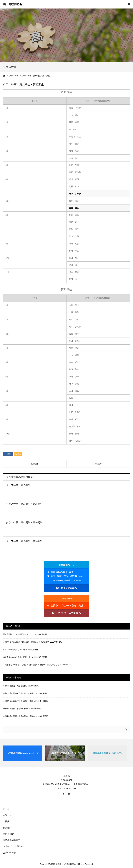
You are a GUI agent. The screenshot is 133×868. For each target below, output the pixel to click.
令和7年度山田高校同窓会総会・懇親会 (19, 693)
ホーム (6, 809)
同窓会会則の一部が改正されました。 (18, 634)
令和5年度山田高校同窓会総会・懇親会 (19, 716)
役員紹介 (7, 828)
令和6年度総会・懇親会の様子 (15, 709)
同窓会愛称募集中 (12, 840)
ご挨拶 (6, 821)
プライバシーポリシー (14, 846)
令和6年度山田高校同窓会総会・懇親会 (19, 701)
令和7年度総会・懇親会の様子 (15, 686)
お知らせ (7, 815)
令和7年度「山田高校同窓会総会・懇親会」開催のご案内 (26, 642)
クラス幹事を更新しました (14, 650)
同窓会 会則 (9, 834)
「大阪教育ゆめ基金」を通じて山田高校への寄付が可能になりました (31, 665)
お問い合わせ (9, 853)
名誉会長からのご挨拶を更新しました (18, 657)
